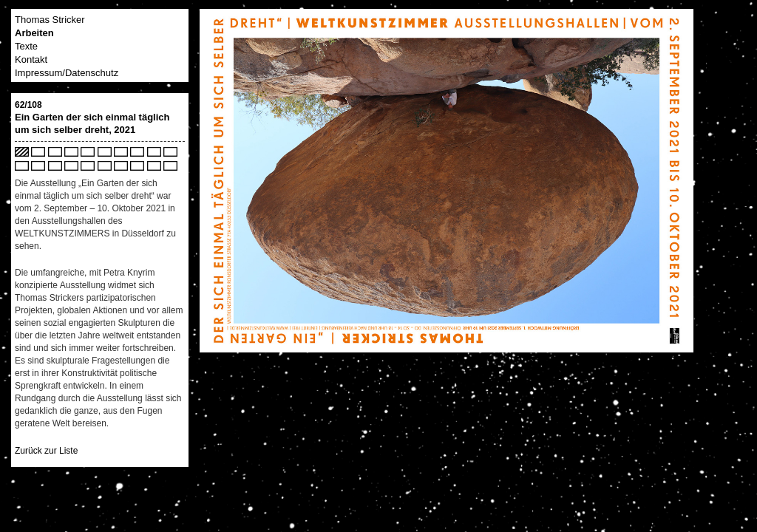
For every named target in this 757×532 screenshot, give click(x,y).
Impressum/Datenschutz (67, 73)
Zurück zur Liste (46, 451)
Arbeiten (34, 33)
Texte (26, 46)
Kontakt (31, 59)
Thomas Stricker (50, 20)
